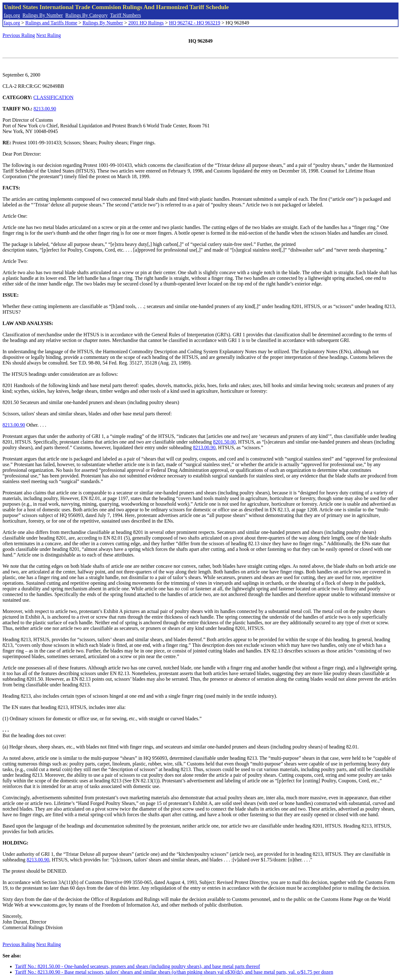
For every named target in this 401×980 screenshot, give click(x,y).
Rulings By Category (87, 15)
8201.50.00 (224, 442)
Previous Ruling (19, 35)
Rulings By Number (43, 15)
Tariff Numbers (125, 15)
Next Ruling (49, 35)
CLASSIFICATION (54, 97)
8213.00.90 (45, 109)
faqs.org (12, 15)
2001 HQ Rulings (146, 23)
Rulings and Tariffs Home (51, 23)
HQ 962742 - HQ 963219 (195, 23)
